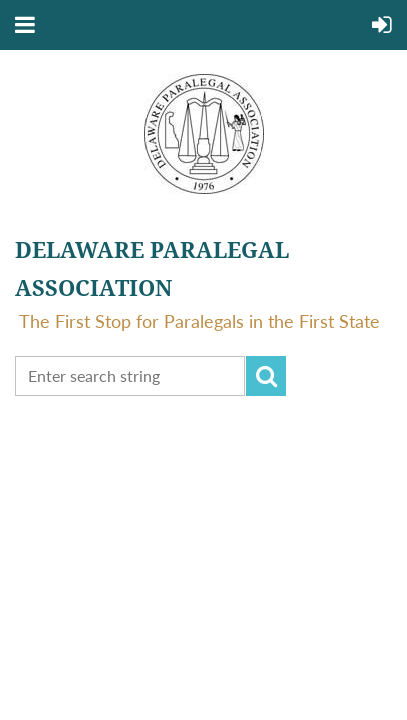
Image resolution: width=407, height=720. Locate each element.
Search (266, 376)
